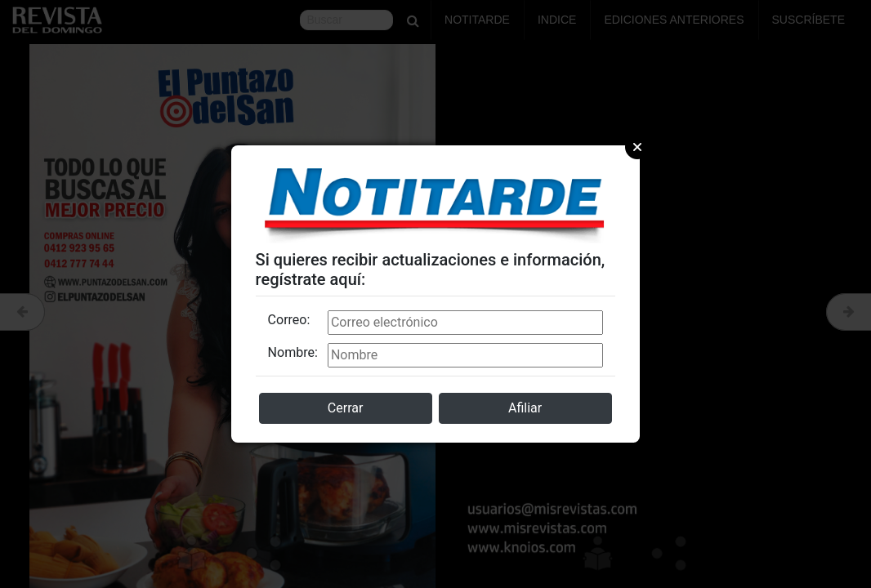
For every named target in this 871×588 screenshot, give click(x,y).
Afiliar (525, 408)
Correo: (289, 320)
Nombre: (293, 352)
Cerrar (346, 408)
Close (637, 147)
